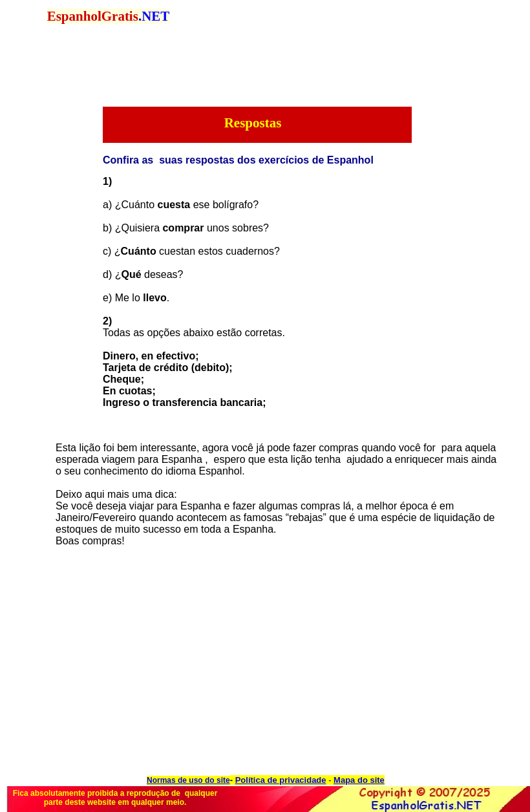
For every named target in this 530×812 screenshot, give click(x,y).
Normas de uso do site (188, 780)
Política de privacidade (281, 780)
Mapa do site (359, 780)
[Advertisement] (149, 181)
